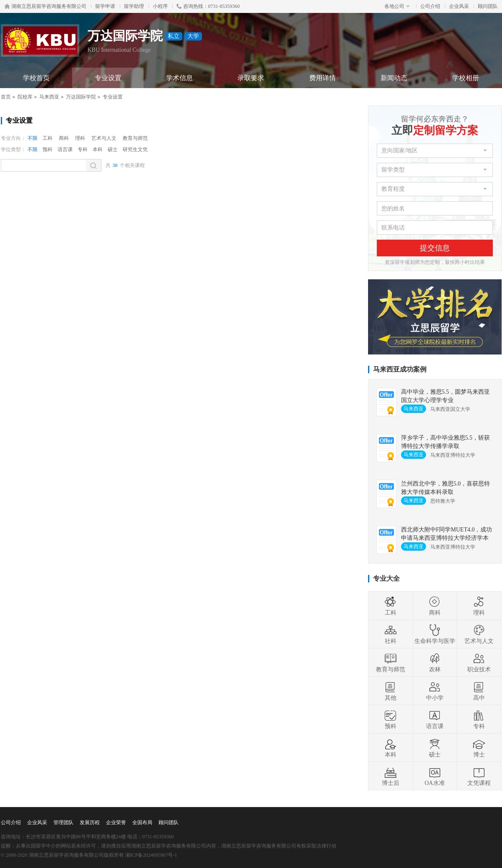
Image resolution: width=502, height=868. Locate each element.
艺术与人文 (104, 138)
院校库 (25, 97)
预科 (48, 149)
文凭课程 (479, 776)
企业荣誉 (116, 822)
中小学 (435, 691)
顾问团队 (488, 6)
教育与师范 (135, 138)
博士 (479, 748)
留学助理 (134, 6)
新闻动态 (394, 78)
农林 (435, 663)
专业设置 (108, 78)
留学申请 (105, 6)
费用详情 (323, 78)
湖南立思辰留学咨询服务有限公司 (45, 6)
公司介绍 (430, 6)
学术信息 (179, 78)
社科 (391, 634)
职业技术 (479, 663)
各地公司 (397, 6)
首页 (6, 97)
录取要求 (251, 78)
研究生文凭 (135, 149)
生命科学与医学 (435, 634)
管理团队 (63, 822)
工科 (48, 138)
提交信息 (435, 248)
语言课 (65, 149)
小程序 (160, 6)
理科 (80, 138)
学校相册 (466, 78)
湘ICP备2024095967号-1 (151, 855)
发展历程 (90, 822)
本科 (98, 149)
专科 (83, 149)
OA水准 (434, 776)
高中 (479, 691)
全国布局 (142, 822)
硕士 (113, 149)
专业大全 (386, 578)
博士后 (391, 776)
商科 (64, 138)
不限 (33, 138)
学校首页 (36, 78)
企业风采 (459, 6)
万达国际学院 (81, 97)
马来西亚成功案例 (400, 369)
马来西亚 (49, 97)
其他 (391, 691)
